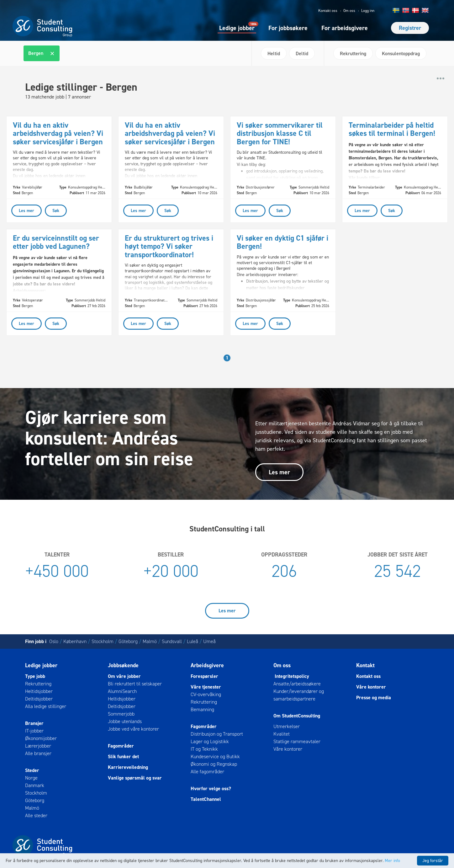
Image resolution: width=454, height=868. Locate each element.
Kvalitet (282, 734)
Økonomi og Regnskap (214, 764)
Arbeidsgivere (207, 665)
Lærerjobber (38, 746)
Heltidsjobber (39, 691)
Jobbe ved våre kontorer (133, 729)
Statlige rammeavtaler (297, 741)
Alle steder (36, 815)
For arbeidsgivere (345, 28)
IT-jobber (34, 731)
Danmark (35, 785)
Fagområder (121, 746)
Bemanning (202, 709)
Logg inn (368, 11)
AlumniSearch (122, 691)
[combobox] (135, 53)
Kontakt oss (328, 11)
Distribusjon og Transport (217, 734)
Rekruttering (38, 684)
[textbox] (65, 53)
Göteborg (128, 641)
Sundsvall (172, 641)
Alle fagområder (207, 772)
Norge (31, 778)
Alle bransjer (38, 753)
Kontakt (365, 665)
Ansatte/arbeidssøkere (297, 684)
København (75, 641)
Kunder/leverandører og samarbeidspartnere (299, 695)
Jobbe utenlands (125, 721)
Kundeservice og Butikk (215, 756)
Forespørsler (204, 676)
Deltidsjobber (39, 699)
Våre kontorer (288, 749)
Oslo (54, 641)
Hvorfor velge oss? (211, 788)
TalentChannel (206, 799)
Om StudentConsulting (297, 716)
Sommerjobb (121, 714)
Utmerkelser (287, 726)
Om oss (349, 11)
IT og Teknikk (204, 749)
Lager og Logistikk (210, 741)
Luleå (193, 641)
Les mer (279, 472)
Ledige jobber (237, 28)
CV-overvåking (206, 694)
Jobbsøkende (123, 665)
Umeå (209, 641)
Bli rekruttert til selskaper (135, 684)
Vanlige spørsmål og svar (135, 778)
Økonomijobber (41, 738)
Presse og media (374, 698)
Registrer (410, 28)
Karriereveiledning (128, 767)
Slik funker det (123, 756)
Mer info (392, 861)
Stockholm (103, 641)
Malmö (150, 641)
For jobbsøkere (288, 28)
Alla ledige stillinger (46, 706)
